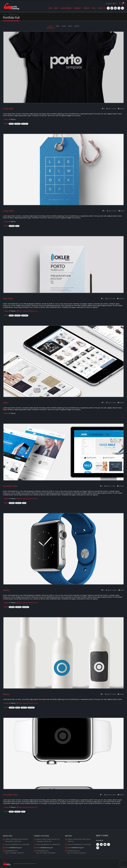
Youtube (105, 844)
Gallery (6, 590)
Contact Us (101, 8)
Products (87, 8)
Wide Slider (8, 299)
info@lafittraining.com (15, 848)
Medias (70, 26)
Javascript (25, 124)
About (56, 8)
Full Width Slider (10, 486)
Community (77, 8)
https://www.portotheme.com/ (28, 703)
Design (64, 26)
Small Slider (8, 109)
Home (50, 8)
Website (77, 26)
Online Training (66, 8)
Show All (51, 26)
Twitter (101, 844)
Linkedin (98, 848)
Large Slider (8, 211)
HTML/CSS (17, 124)
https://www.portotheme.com (27, 311)
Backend (12, 226)
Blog (94, 8)
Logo (17, 226)
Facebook (98, 844)
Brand (58, 26)
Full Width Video (10, 795)
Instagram (109, 844)
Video (6, 403)
